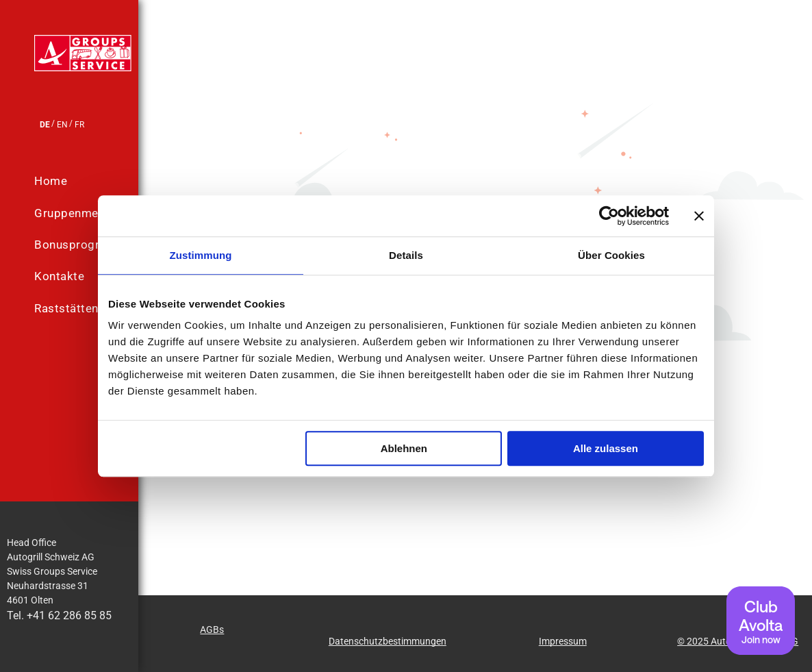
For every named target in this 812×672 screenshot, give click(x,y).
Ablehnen (404, 448)
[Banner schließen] (699, 216)
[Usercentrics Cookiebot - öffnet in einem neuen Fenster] (609, 216)
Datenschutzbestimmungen (388, 641)
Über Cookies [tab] (611, 255)
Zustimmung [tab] (201, 255)
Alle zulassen (606, 448)
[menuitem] (97, 182)
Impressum (563, 641)
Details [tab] (406, 255)
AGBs (212, 630)
